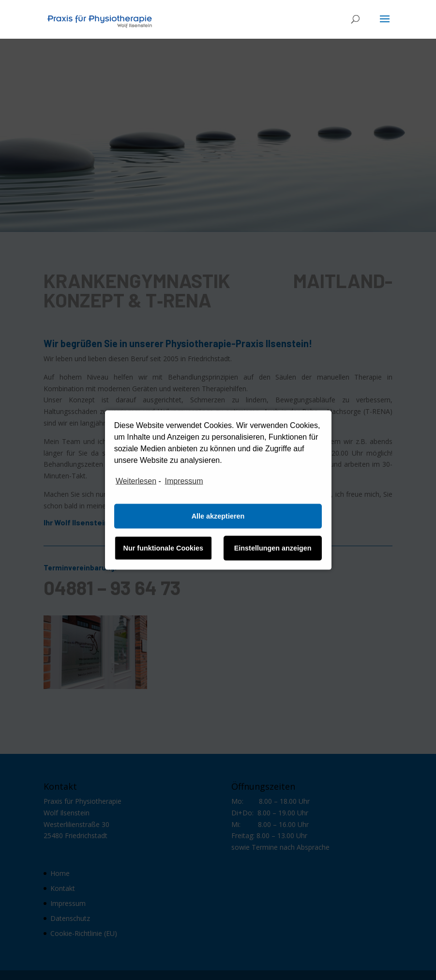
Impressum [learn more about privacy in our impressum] (184, 481)
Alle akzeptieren (218, 516)
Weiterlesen (136, 481)
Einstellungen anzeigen (273, 548)
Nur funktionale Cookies (164, 548)
